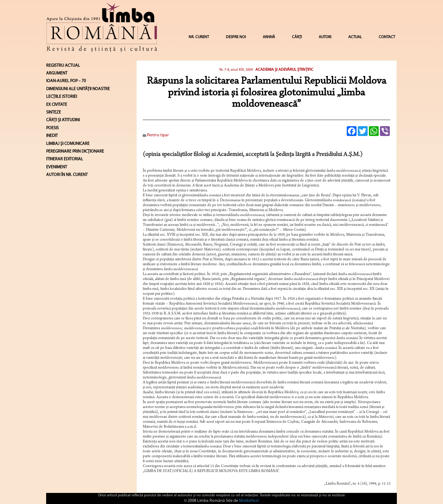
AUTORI (325, 37)
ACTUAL (355, 37)
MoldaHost (249, 501)
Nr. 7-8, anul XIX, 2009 (236, 70)
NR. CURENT (199, 37)
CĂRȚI (297, 37)
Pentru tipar (156, 135)
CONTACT (387, 37)
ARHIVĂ (269, 37)
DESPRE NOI (236, 37)
